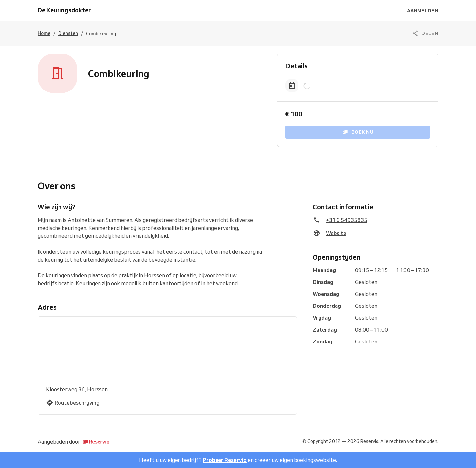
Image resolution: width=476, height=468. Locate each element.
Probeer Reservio (225, 460)
